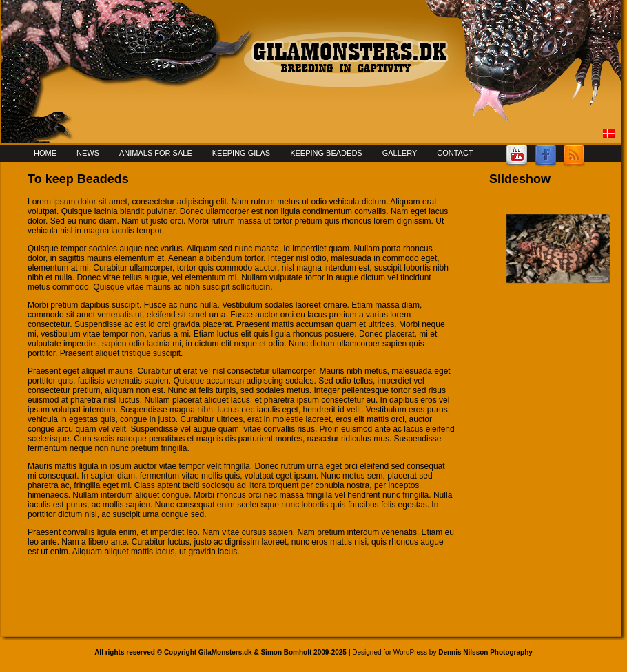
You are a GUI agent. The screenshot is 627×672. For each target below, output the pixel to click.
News (88, 153)
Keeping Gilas (241, 153)
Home (45, 153)
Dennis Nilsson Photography (485, 652)
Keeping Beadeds (326, 153)
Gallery (400, 153)
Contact (455, 153)
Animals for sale (156, 153)
